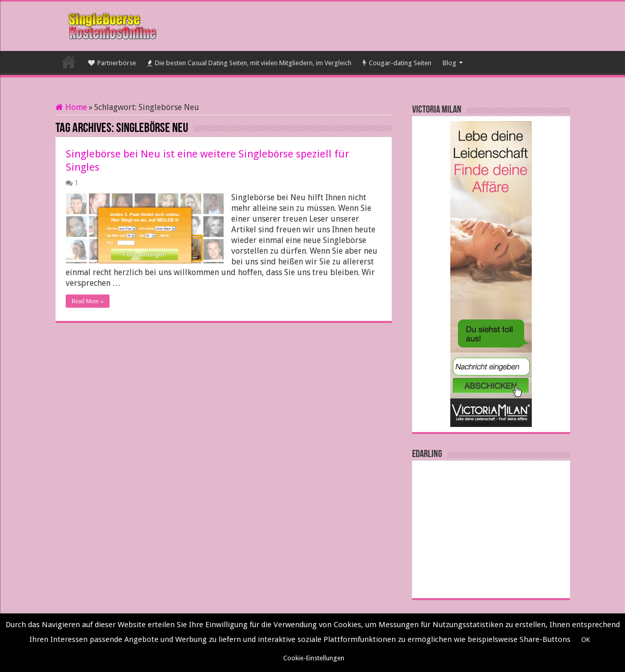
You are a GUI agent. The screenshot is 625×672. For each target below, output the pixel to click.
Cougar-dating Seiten (397, 63)
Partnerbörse (112, 63)
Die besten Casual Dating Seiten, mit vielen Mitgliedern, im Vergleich (249, 63)
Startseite (69, 62)
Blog (450, 63)
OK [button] (586, 640)
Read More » (88, 301)
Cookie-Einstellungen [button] (314, 658)
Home (71, 107)
